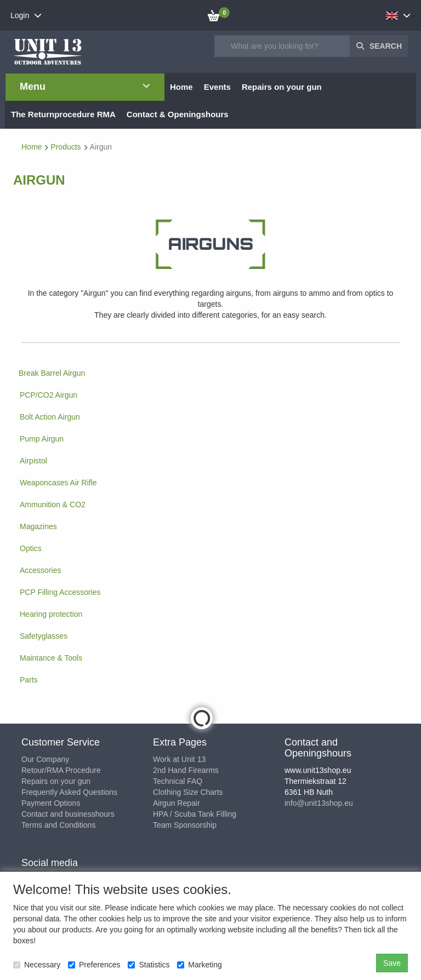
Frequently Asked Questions (69, 792)
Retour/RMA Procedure (61, 770)
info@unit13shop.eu (319, 803)
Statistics (149, 965)
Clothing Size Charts (188, 792)
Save (392, 963)
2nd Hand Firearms (186, 770)
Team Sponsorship (185, 825)
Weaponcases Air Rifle (58, 483)
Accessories (40, 570)
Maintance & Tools (51, 658)
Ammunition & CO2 (53, 505)
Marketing (199, 965)
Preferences (94, 965)
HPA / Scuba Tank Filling (195, 814)
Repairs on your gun (56, 781)
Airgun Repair (177, 803)
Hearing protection (51, 614)
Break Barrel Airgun (52, 373)
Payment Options (51, 803)
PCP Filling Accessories (60, 592)
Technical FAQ (178, 781)
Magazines (38, 526)
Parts (29, 680)
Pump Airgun (42, 439)
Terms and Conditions (58, 825)
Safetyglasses (44, 636)
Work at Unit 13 (179, 759)
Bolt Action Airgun (50, 417)
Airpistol (33, 461)
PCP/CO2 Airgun (49, 395)
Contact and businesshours (68, 814)
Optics (31, 548)
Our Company (45, 759)
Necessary (37, 965)
